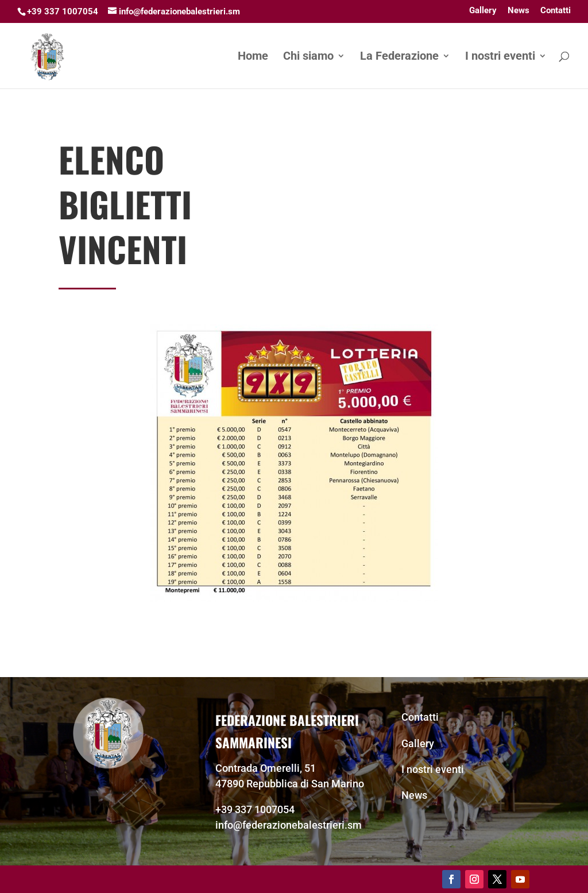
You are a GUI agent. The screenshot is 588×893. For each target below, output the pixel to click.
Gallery (483, 11)
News (519, 11)
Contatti (556, 11)
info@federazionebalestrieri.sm (289, 825)
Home (253, 57)
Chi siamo (308, 57)
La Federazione (399, 57)
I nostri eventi (500, 57)
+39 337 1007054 (255, 809)
